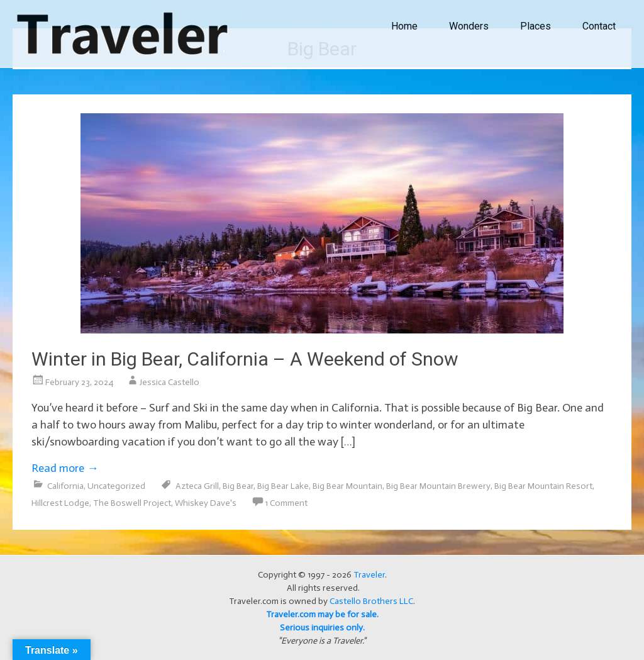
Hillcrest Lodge (60, 503)
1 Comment (286, 503)
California (65, 486)
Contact (599, 26)
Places (536, 26)
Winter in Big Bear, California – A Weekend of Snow (245, 359)
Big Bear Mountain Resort (543, 486)
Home (404, 26)
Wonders (469, 26)
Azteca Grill (197, 486)
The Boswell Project (132, 503)
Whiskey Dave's (206, 503)
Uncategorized (116, 486)
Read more (65, 468)
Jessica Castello (169, 382)
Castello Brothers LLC (371, 601)
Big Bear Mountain (347, 486)
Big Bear (238, 486)
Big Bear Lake (283, 486)
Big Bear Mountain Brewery (438, 486)
